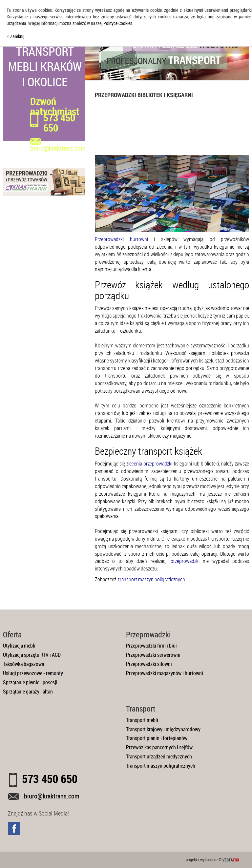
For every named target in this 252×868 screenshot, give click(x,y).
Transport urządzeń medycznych (159, 756)
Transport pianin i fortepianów (157, 738)
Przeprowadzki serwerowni (153, 655)
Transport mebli (142, 720)
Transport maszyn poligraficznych (161, 766)
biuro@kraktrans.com (52, 796)
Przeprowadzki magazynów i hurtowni (165, 673)
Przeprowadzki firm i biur (152, 646)
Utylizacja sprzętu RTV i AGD (32, 655)
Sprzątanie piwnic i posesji (30, 682)
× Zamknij (15, 36)
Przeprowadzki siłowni (149, 664)
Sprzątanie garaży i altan (28, 692)
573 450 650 (59, 123)
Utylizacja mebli (19, 646)
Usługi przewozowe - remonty (33, 673)
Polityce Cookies (118, 23)
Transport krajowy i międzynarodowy (163, 729)
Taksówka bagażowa (23, 664)
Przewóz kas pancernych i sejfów (159, 747)
